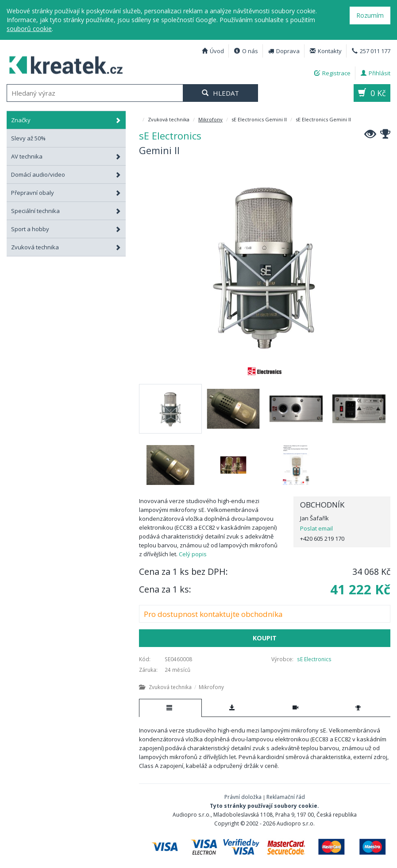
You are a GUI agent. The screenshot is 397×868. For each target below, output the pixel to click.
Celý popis (193, 554)
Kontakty (326, 51)
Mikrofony (210, 119)
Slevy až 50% (28, 138)
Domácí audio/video (66, 174)
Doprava (284, 51)
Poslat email (316, 528)
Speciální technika (66, 211)
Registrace (332, 73)
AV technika (66, 156)
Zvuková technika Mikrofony (181, 687)
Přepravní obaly (66, 193)
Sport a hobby (66, 229)
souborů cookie (29, 29)
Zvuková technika (66, 247)
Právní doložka (243, 797)
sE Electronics (314, 659)
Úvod (213, 51)
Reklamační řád (286, 797)
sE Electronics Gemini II (62, 64)
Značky (66, 120)
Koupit (265, 638)
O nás (246, 51)
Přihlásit (376, 73)
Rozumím (370, 15)
